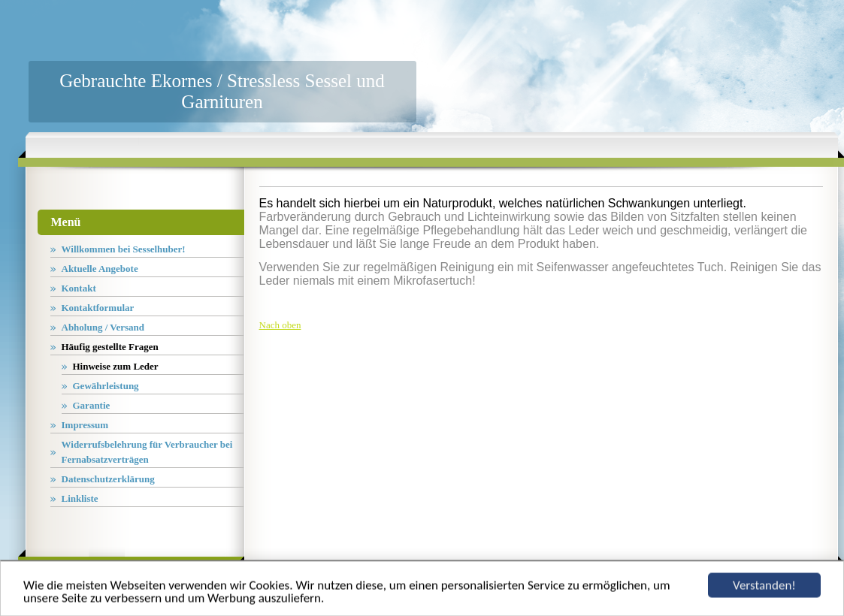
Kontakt (79, 288)
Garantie (92, 405)
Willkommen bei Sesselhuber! (124, 249)
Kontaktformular (98, 308)
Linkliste (80, 498)
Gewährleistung (106, 386)
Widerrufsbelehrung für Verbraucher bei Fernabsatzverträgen (147, 452)
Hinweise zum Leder (116, 366)
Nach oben (280, 325)
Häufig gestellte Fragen (110, 347)
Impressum (85, 425)
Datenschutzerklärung (108, 479)
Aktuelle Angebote (100, 269)
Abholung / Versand (103, 327)
